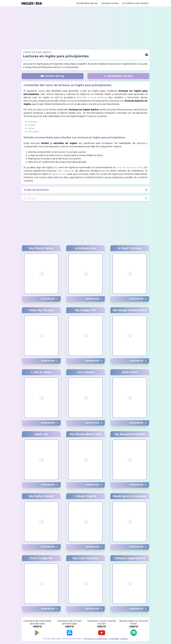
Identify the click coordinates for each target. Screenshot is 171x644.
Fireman (33, 122)
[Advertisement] (85, 28)
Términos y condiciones (95, 639)
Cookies (124, 639)
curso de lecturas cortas (129, 167)
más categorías (66, 171)
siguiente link (59, 174)
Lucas (31, 128)
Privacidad (113, 639)
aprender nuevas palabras (92, 97)
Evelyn (32, 125)
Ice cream (33, 132)
